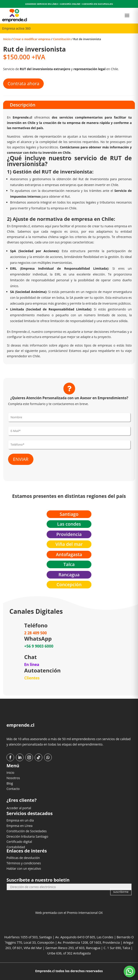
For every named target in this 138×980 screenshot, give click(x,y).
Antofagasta (69, 554)
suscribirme (121, 892)
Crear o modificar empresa (32, 39)
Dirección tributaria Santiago (27, 836)
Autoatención (42, 670)
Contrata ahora (23, 83)
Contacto (13, 789)
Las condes (69, 524)
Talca (69, 564)
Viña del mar (69, 544)
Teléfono (36, 625)
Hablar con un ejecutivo (24, 868)
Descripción (23, 105)
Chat (30, 657)
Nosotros (13, 778)
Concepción (69, 584)
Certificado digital (19, 842)
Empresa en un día (20, 820)
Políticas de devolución (23, 858)
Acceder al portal (19, 808)
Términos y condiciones (24, 863)
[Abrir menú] (127, 15)
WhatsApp (38, 639)
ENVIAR (21, 459)
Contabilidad (16, 847)
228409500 (31, 4)
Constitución (62, 39)
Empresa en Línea (19, 826)
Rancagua (69, 575)
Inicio (7, 39)
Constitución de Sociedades (27, 831)
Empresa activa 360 (16, 28)
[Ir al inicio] (15, 16)
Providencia (69, 534)
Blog (10, 783)
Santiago (69, 514)
